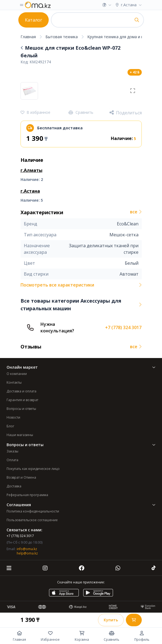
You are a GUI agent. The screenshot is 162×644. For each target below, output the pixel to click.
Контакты (14, 382)
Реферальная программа (27, 495)
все (136, 212)
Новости (13, 417)
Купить (111, 620)
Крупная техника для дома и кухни (119, 37)
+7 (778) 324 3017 (123, 327)
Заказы (12, 451)
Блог (10, 426)
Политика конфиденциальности (33, 511)
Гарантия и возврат (22, 400)
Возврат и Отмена (21, 477)
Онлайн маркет (81, 367)
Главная (28, 37)
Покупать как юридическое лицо (33, 469)
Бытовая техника (62, 37)
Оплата (12, 460)
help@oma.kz (27, 553)
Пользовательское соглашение (32, 520)
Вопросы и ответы (21, 409)
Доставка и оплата (21, 391)
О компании (17, 374)
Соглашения (81, 505)
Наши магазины (20, 435)
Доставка (14, 486)
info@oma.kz (27, 549)
